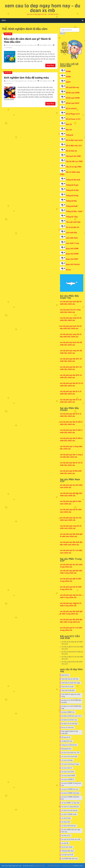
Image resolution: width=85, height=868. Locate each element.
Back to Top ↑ (79, 866)
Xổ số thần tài (71, 151)
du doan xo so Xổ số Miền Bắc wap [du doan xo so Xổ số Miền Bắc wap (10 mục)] (71, 707)
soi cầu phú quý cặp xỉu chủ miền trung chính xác (71, 596)
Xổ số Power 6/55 (73, 119)
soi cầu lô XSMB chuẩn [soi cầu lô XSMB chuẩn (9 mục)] (69, 814)
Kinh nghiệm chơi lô (46, 45)
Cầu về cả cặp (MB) (74, 167)
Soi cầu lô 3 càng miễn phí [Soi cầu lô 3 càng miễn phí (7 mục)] (70, 807)
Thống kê (69, 135)
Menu (4, 20)
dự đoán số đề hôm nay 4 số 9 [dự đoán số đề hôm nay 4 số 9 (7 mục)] (71, 716)
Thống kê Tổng (72, 217)
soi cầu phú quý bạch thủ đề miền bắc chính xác (71, 344)
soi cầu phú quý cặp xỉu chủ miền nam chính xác (71, 519)
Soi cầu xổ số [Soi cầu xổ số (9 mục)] (66, 836)
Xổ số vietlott (71, 109)
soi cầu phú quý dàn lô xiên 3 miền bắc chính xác (71, 431)
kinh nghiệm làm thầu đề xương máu (26, 78)
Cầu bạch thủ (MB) (73, 156)
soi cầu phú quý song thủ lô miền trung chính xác (71, 604)
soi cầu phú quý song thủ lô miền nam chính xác (71, 527)
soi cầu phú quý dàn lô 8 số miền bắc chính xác (71, 415)
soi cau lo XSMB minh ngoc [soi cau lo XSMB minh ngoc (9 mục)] (70, 793)
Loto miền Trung (72, 243)
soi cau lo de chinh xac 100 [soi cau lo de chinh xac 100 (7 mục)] (70, 753)
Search (62, 33)
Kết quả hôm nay (72, 87)
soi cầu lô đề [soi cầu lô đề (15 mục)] (66, 822)
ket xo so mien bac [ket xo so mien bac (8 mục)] (68, 727)
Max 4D (69, 130)
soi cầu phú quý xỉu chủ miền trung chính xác (71, 566)
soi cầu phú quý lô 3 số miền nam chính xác (71, 552)
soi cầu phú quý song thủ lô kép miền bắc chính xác (71, 335)
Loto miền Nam (72, 238)
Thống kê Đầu (71, 201)
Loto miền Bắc (71, 233)
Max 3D (69, 124)
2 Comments (8, 48)
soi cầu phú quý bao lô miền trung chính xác (71, 588)
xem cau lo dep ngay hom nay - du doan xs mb (22, 45)
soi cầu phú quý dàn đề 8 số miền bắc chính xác (71, 376)
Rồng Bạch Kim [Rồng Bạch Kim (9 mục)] (66, 749)
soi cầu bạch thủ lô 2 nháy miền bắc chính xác (70, 311)
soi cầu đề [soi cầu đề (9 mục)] (65, 843)
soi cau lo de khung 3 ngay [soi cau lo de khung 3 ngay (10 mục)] (70, 764)
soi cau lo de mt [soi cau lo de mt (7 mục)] (67, 768)
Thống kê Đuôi (71, 206)
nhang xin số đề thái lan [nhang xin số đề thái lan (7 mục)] (69, 745)
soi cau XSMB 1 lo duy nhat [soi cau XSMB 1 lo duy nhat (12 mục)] (70, 803)
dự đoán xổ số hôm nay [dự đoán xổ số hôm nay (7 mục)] (69, 720)
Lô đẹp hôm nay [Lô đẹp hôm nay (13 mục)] (67, 741)
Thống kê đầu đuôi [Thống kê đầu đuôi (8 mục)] (68, 851)
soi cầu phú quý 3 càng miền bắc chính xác (71, 448)
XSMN (68, 77)
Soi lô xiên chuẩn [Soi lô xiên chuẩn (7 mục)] (67, 847)
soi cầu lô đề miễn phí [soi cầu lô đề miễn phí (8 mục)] (69, 826)
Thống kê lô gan (72, 185)
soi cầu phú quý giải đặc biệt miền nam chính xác (71, 494)
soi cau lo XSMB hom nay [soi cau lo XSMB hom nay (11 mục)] (70, 789)
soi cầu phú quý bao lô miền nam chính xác (71, 511)
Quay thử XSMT (72, 259)
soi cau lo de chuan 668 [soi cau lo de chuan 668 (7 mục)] (69, 756)
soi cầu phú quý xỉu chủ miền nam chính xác (71, 486)
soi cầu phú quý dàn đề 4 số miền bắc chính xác (71, 360)
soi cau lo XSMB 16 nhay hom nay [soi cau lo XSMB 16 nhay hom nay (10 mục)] (71, 784)
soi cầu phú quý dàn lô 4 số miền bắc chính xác (71, 393)
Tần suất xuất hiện (73, 222)
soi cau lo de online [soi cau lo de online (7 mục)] (68, 772)
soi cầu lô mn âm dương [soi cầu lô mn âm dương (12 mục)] (69, 810)
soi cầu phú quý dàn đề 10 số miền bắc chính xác (71, 384)
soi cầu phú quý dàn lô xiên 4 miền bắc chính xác (71, 439)
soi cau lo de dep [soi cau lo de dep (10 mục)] (67, 760)
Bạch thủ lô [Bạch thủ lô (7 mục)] (65, 675)
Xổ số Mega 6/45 (73, 114)
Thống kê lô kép (72, 196)
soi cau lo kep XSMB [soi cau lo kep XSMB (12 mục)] (68, 776)
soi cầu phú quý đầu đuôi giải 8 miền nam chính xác (71, 535)
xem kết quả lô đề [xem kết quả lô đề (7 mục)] (67, 855)
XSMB (68, 71)
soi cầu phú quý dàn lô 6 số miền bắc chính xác (71, 401)
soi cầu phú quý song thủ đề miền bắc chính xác (71, 352)
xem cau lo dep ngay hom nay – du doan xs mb (42, 8)
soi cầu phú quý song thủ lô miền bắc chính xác (71, 319)
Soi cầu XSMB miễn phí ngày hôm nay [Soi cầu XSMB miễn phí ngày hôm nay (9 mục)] (71, 831)
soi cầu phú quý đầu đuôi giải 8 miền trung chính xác (71, 613)
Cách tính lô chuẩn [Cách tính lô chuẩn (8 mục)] (67, 687)
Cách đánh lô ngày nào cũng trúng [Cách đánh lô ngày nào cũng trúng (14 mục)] (71, 695)
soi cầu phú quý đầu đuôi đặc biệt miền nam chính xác (71, 543)
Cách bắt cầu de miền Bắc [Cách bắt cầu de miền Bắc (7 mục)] (70, 679)
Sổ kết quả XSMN (73, 98)
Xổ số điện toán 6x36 (74, 140)
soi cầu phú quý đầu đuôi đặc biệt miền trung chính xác (71, 621)
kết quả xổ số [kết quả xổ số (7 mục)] (66, 737)
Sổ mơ (68, 270)
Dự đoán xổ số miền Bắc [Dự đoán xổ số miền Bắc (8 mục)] (69, 724)
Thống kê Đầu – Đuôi (74, 211)
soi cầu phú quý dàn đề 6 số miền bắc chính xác (71, 368)
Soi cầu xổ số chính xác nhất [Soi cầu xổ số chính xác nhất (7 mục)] (71, 839)
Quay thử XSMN (72, 254)
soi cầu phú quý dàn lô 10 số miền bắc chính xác (71, 464)
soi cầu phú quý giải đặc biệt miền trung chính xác (71, 572)
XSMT (68, 82)
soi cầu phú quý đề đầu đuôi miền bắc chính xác (71, 472)
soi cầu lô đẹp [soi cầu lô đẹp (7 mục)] (66, 818)
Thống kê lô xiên (72, 190)
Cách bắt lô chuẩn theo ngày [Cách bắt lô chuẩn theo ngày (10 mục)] (71, 683)
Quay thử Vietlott (73, 264)
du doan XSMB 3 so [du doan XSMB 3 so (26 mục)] (68, 712)
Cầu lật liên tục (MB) (74, 161)
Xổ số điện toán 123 (74, 146)
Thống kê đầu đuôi (73, 180)
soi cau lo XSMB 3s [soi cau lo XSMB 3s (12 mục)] (68, 779)
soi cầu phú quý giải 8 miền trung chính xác (71, 580)
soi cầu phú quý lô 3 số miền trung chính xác (71, 629)
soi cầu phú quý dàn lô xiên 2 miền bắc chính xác (71, 423)
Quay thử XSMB (72, 249)
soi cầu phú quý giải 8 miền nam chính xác (71, 502)
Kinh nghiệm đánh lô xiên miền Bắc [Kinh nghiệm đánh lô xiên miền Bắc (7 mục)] (70, 732)
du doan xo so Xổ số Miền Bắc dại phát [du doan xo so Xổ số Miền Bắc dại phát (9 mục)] (71, 701)
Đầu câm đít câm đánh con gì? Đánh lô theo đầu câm (27, 40)
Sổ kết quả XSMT (73, 103)
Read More (50, 65)
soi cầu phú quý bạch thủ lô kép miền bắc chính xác (71, 327)
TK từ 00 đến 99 (72, 227)
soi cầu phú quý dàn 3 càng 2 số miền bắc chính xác (71, 456)
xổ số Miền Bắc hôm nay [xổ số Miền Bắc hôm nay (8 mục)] (69, 859)
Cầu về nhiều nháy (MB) (70, 173)
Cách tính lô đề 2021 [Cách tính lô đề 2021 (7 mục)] (68, 690)
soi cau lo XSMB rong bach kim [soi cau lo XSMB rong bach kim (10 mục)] (70, 798)
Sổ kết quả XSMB (73, 93)
